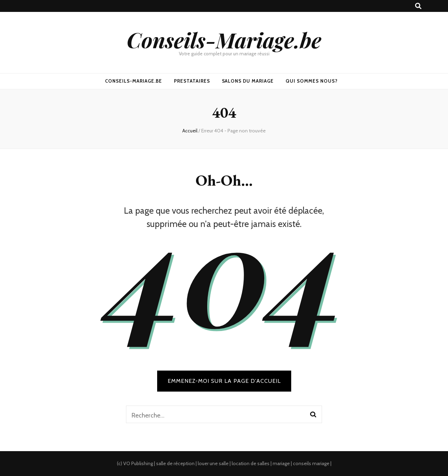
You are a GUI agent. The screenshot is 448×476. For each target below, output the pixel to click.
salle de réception (175, 463)
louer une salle (213, 463)
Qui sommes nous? (312, 81)
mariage (281, 463)
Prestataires (192, 81)
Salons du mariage (248, 81)
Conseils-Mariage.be (224, 40)
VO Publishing (138, 463)
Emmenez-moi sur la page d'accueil (224, 381)
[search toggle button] (418, 6)
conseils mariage (311, 463)
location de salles (251, 463)
